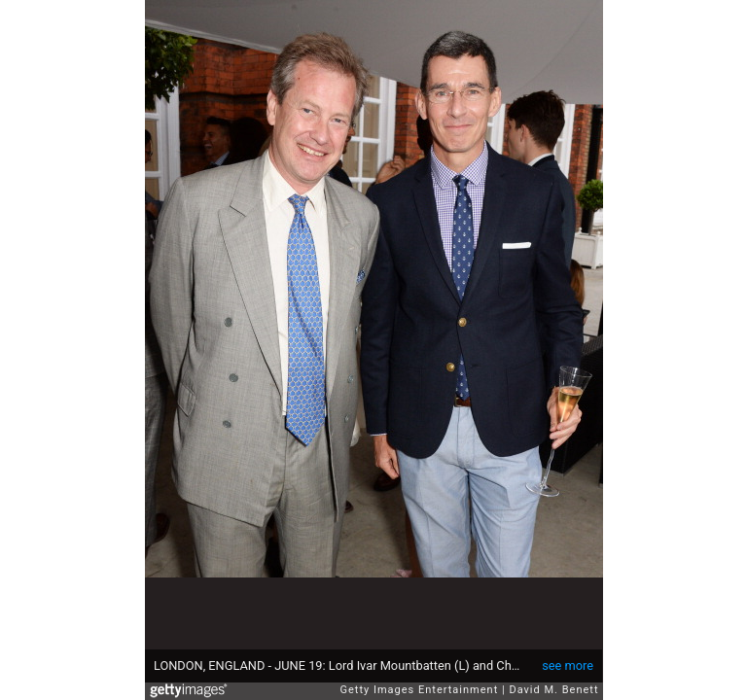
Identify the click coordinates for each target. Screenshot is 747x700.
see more (568, 665)
